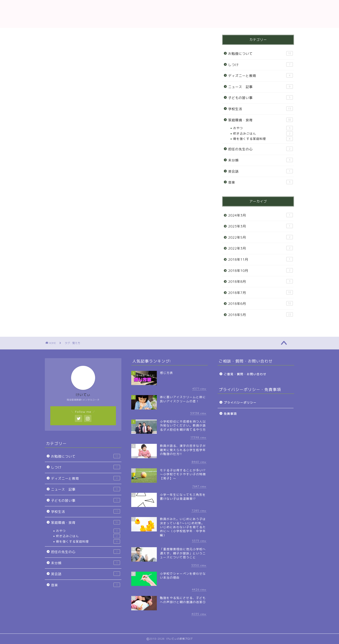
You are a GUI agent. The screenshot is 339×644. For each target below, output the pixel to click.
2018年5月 (260, 315)
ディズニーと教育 (260, 76)
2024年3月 (260, 215)
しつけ (260, 65)
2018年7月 (260, 293)
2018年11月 (260, 259)
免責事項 (230, 414)
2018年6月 (260, 304)
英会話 (260, 171)
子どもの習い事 (260, 98)
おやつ (263, 128)
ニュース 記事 (260, 87)
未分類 (260, 160)
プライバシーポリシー (240, 402)
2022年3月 (260, 248)
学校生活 (260, 109)
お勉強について (260, 54)
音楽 (260, 182)
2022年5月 (260, 237)
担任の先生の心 (260, 149)
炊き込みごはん (263, 134)
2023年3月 (260, 226)
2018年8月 (260, 281)
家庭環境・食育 (260, 120)
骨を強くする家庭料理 (263, 139)
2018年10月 (260, 271)
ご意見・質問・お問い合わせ (245, 374)
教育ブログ (169, 14)
